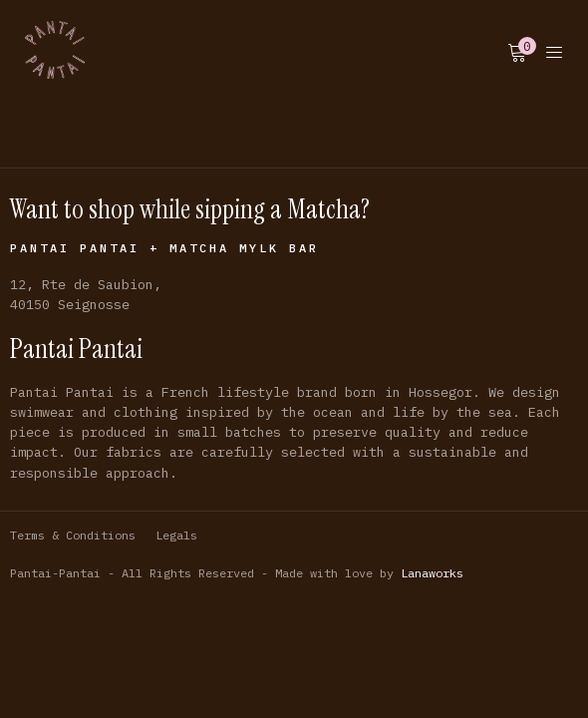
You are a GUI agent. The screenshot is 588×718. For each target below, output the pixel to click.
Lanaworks (432, 573)
